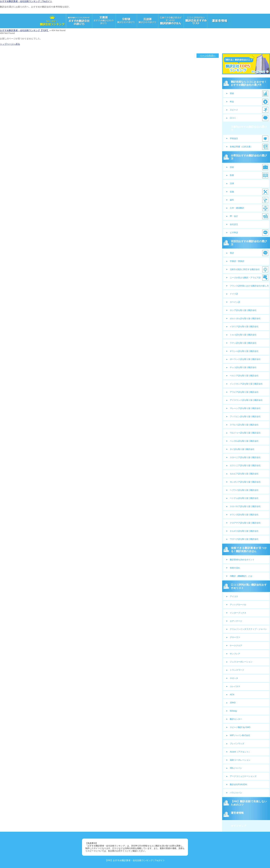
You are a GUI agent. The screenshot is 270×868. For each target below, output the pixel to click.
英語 (232, 253)
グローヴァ (235, 637)
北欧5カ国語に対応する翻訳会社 (245, 269)
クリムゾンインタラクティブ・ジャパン (248, 629)
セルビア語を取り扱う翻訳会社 (244, 474)
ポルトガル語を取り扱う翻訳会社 (245, 318)
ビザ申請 (234, 233)
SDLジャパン (236, 768)
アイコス (234, 596)
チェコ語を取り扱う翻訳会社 (243, 367)
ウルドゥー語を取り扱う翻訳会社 (245, 433)
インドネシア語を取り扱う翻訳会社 (246, 384)
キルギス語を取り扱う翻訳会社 (244, 531)
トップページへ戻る (10, 44)
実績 (232, 93)
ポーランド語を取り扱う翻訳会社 (245, 359)
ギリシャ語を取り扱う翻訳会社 (244, 351)
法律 (232, 183)
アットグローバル (238, 605)
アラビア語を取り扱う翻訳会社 (244, 392)
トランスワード (237, 670)
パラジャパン (236, 793)
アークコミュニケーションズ (243, 776)
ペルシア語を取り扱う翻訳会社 (244, 376)
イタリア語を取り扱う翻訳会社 (244, 327)
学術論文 (234, 138)
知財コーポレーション (240, 760)
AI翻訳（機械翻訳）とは (241, 576)
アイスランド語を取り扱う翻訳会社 (246, 400)
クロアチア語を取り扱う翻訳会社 (245, 523)
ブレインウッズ (237, 744)
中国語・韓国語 (237, 261)
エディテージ (236, 621)
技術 (232, 167)
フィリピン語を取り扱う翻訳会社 (245, 417)
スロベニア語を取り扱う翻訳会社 (245, 457)
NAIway (233, 711)
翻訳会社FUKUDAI (238, 784)
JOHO (233, 703)
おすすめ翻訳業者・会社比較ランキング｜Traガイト (26, 1)
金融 (232, 192)
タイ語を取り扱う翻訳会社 (242, 449)
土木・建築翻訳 (237, 208)
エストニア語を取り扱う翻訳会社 (245, 465)
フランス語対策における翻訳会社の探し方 (249, 286)
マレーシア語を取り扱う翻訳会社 (245, 408)
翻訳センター (236, 719)
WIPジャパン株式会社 (240, 735)
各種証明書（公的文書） (241, 147)
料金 (232, 102)
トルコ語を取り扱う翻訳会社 (243, 335)
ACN (232, 695)
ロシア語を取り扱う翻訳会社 (243, 310)
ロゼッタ (234, 678)
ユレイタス (235, 686)
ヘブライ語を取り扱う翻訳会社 (244, 490)
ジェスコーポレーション (241, 662)
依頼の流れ (235, 568)
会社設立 (234, 224)
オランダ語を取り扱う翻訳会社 (244, 515)
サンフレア (235, 654)
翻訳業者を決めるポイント (242, 560)
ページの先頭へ (208, 56)
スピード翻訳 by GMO (240, 727)
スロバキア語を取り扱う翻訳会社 (245, 506)
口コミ (233, 118)
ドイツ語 (234, 294)
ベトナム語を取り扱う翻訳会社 (244, 498)
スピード (234, 110)
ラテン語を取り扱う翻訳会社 (243, 343)
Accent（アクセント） (240, 752)
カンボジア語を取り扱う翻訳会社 (245, 482)
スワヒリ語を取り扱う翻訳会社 (244, 425)
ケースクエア (236, 646)
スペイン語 (235, 302)
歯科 (232, 200)
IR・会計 (234, 216)
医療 (232, 175)
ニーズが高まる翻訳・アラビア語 (245, 278)
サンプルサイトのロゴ (11, 12)
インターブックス (238, 613)
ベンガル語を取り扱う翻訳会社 (244, 441)
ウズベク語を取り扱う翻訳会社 (244, 539)
